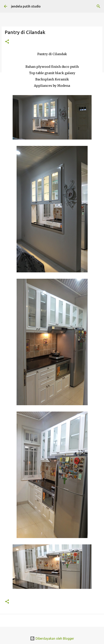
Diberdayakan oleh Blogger (52, 638)
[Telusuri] (98, 6)
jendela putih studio (26, 6)
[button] (7, 42)
